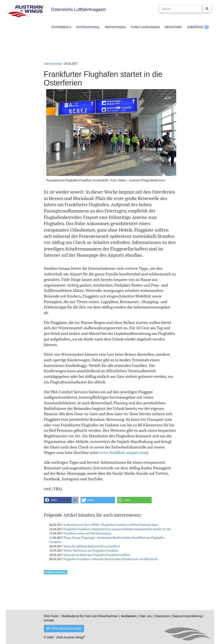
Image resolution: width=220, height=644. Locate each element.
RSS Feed (51, 616)
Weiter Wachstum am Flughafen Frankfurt (91, 550)
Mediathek (173, 27)
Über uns (146, 616)
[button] (61, 500)
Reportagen (115, 27)
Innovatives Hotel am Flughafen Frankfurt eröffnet (97, 555)
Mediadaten (129, 616)
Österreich (61, 27)
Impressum (162, 616)
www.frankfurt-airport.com (123, 452)
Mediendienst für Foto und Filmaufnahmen (90, 616)
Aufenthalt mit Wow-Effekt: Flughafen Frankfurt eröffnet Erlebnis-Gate (111, 525)
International (88, 27)
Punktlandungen (145, 27)
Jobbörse (195, 27)
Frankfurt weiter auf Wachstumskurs (87, 533)
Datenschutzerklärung (187, 616)
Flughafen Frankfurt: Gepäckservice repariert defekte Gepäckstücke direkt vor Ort (117, 529)
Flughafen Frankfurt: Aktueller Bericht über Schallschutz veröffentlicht (111, 559)
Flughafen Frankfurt (56, 572)
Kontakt (49, 620)
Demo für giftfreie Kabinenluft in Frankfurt (92, 546)
